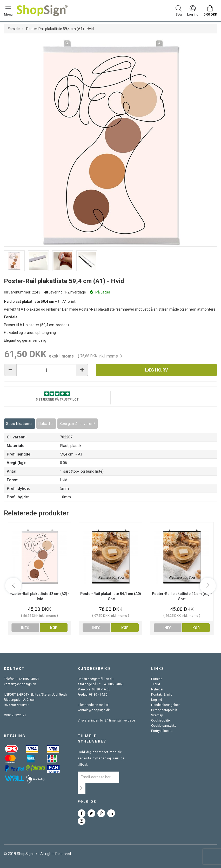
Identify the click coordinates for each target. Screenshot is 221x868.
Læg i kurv (156, 370)
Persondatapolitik (164, 710)
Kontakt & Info (161, 695)
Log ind (156, 700)
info (25, 628)
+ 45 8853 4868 (27, 679)
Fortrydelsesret (162, 731)
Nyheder (157, 689)
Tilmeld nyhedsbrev (92, 739)
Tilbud (155, 684)
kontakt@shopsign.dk (19, 684)
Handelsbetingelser (165, 705)
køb (54, 628)
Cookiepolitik (160, 720)
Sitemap (157, 715)
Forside (14, 29)
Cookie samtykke (163, 726)
